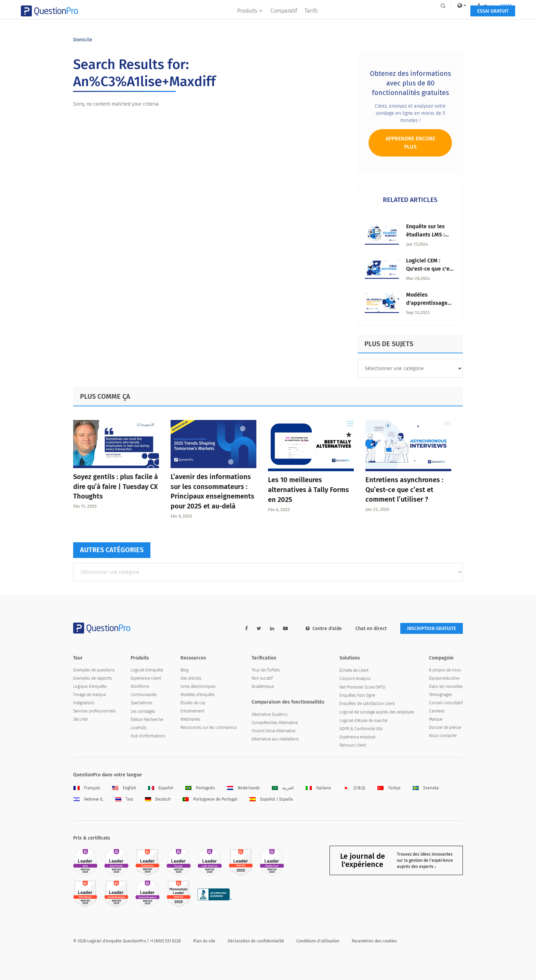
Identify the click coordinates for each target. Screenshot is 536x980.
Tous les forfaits (266, 670)
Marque (436, 719)
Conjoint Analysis (355, 679)
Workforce (140, 686)
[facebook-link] (246, 629)
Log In (454, 5)
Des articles (191, 678)
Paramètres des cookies (374, 941)
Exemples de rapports (93, 678)
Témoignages (441, 695)
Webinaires (190, 719)
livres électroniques (198, 686)
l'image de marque (89, 695)
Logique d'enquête (90, 686)
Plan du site (204, 941)
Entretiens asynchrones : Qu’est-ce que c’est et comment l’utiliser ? (404, 490)
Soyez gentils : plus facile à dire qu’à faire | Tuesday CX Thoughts (116, 487)
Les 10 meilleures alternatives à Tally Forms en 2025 (309, 490)
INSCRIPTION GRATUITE (432, 629)
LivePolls (139, 728)
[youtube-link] (285, 629)
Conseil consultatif (446, 703)
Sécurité (80, 719)
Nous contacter (443, 736)
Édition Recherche (147, 720)
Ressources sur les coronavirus (209, 727)
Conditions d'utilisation (318, 941)
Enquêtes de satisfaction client (367, 704)
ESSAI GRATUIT (440, 20)
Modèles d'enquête (197, 695)
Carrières (437, 711)
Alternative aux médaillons (275, 739)
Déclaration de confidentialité (256, 941)
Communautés (144, 695)
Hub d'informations (148, 736)
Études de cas (193, 703)
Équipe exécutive (444, 678)
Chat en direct (371, 629)
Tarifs (311, 19)
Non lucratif (262, 678)
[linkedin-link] (272, 629)
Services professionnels (95, 711)
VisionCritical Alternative (273, 731)
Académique (263, 686)
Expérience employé (357, 737)
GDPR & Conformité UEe (361, 729)
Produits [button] (250, 19)
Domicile (83, 40)
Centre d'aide (324, 629)
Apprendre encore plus (410, 143)
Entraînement (192, 711)
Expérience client (146, 678)
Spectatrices (142, 703)
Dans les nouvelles (446, 686)
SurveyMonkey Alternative (275, 723)
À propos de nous (445, 670)
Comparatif (284, 19)
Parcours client (353, 745)
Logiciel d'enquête (147, 670)
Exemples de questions (94, 670)
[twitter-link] (259, 629)
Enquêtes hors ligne (357, 695)
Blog (184, 670)
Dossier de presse (445, 727)
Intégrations (84, 703)
